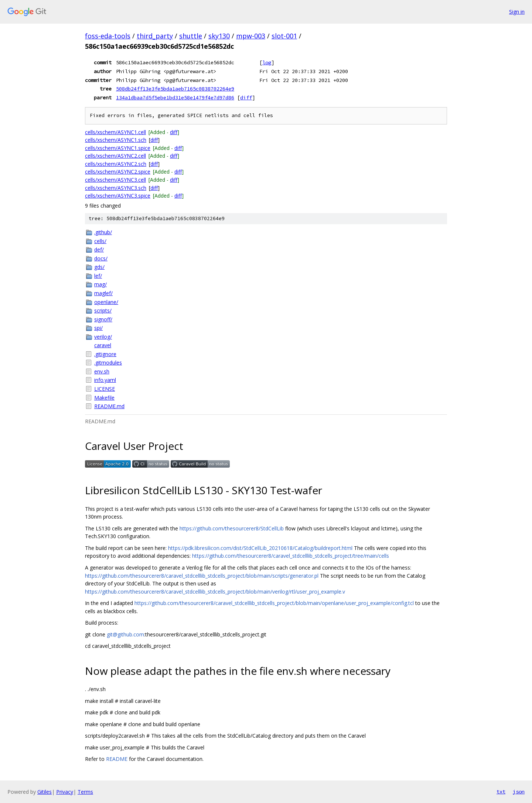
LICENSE (105, 389)
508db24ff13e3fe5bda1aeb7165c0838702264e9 (175, 89)
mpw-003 (251, 36)
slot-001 (284, 36)
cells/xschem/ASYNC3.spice (118, 196)
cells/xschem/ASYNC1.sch (116, 140)
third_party (155, 36)
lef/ (98, 276)
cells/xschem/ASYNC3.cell (115, 180)
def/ (99, 250)
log (267, 62)
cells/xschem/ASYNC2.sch (116, 164)
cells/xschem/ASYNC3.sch (116, 188)
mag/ (100, 284)
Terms (85, 792)
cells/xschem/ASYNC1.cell (115, 132)
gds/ (99, 267)
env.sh (102, 371)
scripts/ (103, 310)
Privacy (65, 792)
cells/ (100, 241)
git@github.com (125, 634)
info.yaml (105, 380)
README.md (109, 406)
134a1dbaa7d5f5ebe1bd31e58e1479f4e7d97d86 (175, 98)
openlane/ (106, 302)
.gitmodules (108, 363)
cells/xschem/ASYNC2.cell (115, 156)
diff (246, 98)
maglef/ (103, 293)
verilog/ (103, 337)
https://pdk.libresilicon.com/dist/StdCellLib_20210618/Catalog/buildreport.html (260, 548)
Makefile (104, 398)
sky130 (219, 36)
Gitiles (45, 792)
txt (501, 792)
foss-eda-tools (108, 36)
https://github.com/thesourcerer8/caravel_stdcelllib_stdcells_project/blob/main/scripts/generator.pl (202, 576)
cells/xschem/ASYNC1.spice (118, 148)
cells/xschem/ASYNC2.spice (118, 172)
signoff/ (103, 319)
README (117, 759)
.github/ (103, 232)
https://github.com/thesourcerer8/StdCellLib (232, 528)
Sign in (517, 12)
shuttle (191, 36)
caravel (103, 345)
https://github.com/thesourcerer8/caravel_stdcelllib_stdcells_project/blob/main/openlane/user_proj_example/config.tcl (274, 603)
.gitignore (105, 354)
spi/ (98, 328)
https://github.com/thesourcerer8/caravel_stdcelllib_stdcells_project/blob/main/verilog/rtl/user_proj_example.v (215, 592)
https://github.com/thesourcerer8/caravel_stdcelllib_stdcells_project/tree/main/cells (291, 556)
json (519, 792)
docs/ (101, 258)
